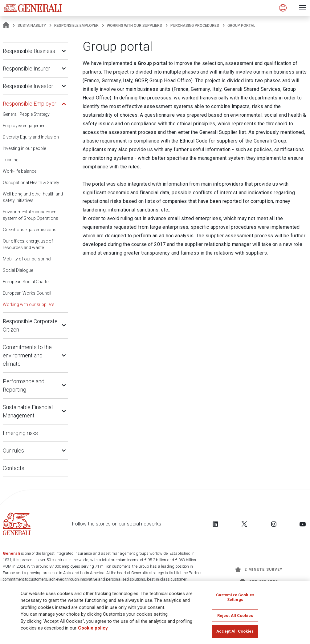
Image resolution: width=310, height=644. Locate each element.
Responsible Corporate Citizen (30, 325)
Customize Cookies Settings (235, 598)
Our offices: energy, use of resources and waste (28, 244)
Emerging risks (20, 433)
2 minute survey (259, 570)
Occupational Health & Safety (31, 183)
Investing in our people (24, 148)
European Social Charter (26, 282)
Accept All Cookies (235, 632)
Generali (11, 553)
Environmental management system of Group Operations (31, 215)
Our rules (13, 451)
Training (11, 160)
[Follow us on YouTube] (303, 524)
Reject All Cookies (235, 616)
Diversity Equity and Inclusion (31, 137)
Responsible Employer (76, 26)
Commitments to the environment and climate (27, 355)
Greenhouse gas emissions (30, 230)
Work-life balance (20, 171)
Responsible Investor (28, 86)
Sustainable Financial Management (28, 411)
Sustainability (32, 26)
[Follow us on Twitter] (244, 524)
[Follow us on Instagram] (274, 524)
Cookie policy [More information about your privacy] (93, 629)
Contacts (14, 468)
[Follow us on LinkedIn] (215, 524)
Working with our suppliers (135, 26)
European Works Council (27, 293)
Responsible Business (29, 51)
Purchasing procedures (195, 26)
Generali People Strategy (26, 114)
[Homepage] (6, 26)
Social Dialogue (18, 270)
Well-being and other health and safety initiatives (33, 197)
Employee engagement (25, 126)
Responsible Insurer (27, 68)
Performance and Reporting (24, 385)
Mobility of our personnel (27, 259)
